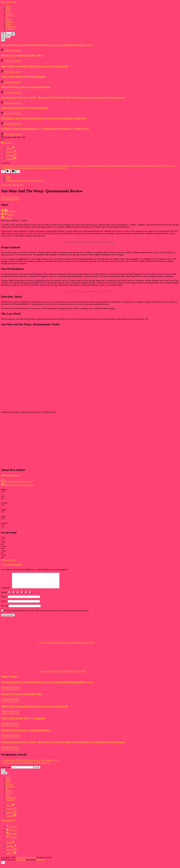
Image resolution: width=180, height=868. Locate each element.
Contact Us (10, 29)
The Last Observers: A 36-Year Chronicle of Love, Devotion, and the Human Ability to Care (47, 45)
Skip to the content (8, 2)
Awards (9, 20)
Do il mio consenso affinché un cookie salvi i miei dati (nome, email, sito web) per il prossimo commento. (47, 614)
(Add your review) (8, 560)
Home (8, 6)
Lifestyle (10, 22)
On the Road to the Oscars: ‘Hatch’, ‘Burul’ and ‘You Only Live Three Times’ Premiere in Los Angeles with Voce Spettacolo (63, 97)
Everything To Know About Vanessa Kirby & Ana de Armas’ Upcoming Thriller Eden (44, 118)
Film (8, 11)
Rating (4, 595)
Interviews (10, 15)
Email (4, 604)
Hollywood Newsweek (10, 197)
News (8, 9)
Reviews (9, 13)
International (11, 27)
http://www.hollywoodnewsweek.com (18, 485)
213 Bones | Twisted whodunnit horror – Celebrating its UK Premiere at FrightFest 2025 (45, 129)
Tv (7, 18)
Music (8, 24)
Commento (6, 591)
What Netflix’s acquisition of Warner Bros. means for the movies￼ (34, 66)
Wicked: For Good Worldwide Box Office (22, 55)
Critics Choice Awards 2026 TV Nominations (23, 77)
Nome (4, 600)
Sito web (4, 609)
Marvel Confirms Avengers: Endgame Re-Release (26, 87)
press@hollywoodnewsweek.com (16, 481)
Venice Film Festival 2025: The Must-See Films (24, 108)
